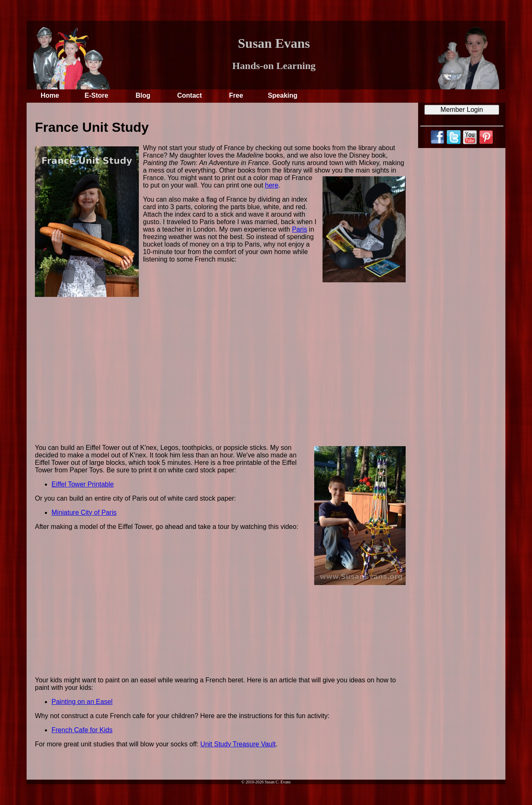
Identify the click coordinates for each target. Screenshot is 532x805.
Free (236, 95)
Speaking (282, 95)
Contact (190, 95)
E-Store (97, 95)
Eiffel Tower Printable (83, 484)
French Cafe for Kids (82, 730)
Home (50, 95)
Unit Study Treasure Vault (238, 744)
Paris (299, 229)
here (272, 185)
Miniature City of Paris (84, 512)
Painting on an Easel (82, 702)
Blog (143, 95)
